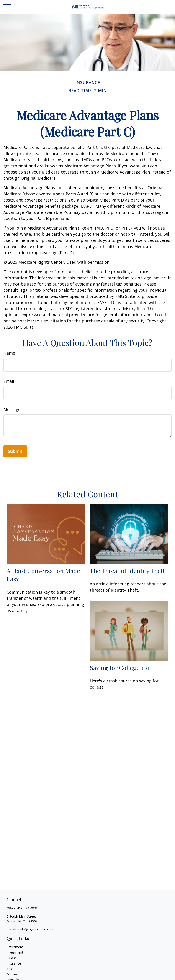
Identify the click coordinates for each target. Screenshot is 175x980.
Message (12, 409)
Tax (9, 969)
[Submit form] (15, 451)
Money (12, 974)
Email (9, 381)
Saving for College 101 (120, 668)
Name (9, 353)
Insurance (14, 963)
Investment (15, 952)
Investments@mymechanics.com (31, 929)
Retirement (15, 947)
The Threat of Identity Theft (127, 571)
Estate (11, 958)
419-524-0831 (27, 908)
